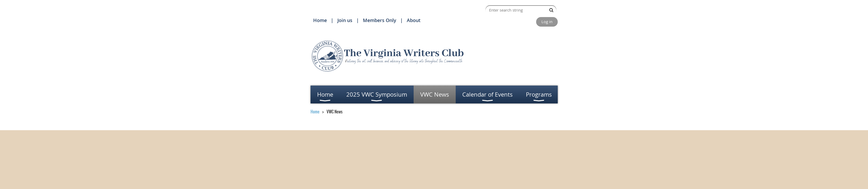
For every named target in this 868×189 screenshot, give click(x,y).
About (414, 20)
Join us (345, 20)
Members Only (380, 20)
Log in (547, 22)
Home (320, 20)
